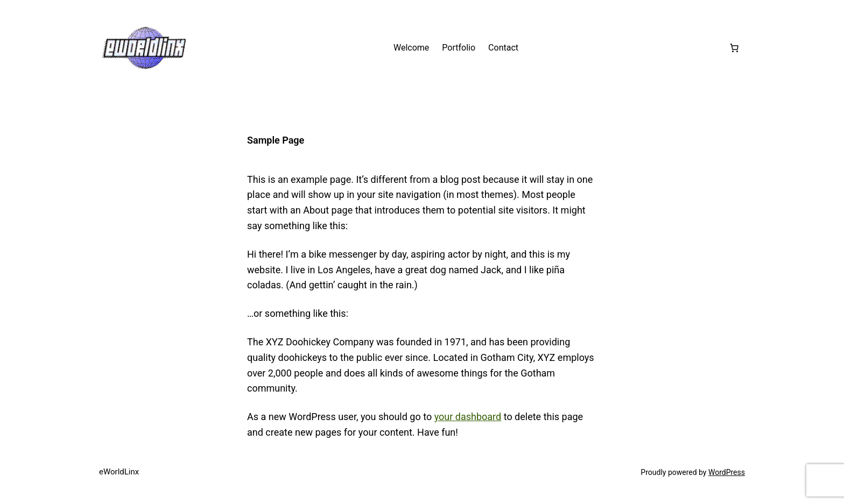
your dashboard (468, 417)
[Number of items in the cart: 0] (734, 48)
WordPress (727, 472)
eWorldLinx (119, 472)
